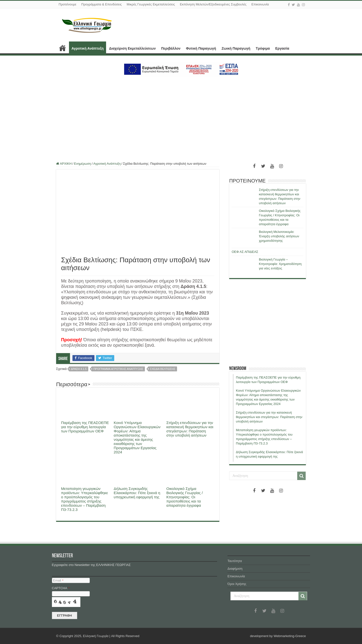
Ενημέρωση (82, 164)
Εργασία (282, 48)
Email (58, 580)
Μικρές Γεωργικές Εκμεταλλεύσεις (151, 4)
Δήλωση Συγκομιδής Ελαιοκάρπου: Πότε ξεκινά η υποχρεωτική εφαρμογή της (137, 493)
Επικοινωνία (260, 4)
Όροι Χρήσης (237, 584)
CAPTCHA (61, 588)
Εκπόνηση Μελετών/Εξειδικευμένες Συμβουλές (213, 4)
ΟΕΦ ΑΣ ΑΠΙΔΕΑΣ (245, 252)
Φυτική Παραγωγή (201, 48)
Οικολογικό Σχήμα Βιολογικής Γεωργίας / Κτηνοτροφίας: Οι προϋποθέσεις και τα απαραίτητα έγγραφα (185, 497)
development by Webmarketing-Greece (278, 636)
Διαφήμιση (235, 569)
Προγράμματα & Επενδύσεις (102, 4)
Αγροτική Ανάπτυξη (88, 48)
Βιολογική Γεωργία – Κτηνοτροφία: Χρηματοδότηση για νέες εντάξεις (280, 264)
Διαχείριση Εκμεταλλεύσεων (132, 48)
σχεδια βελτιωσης (163, 369)
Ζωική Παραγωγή (236, 48)
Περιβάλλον (171, 48)
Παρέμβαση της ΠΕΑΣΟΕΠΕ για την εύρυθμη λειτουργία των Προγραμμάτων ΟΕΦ (85, 427)
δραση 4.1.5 (79, 369)
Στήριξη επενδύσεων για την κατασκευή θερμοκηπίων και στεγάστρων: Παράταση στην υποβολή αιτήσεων (190, 429)
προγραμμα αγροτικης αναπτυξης (118, 369)
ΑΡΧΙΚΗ (63, 48)
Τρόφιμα (263, 48)
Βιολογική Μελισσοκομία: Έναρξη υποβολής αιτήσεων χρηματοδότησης (279, 236)
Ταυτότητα (235, 561)
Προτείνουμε (68, 4)
